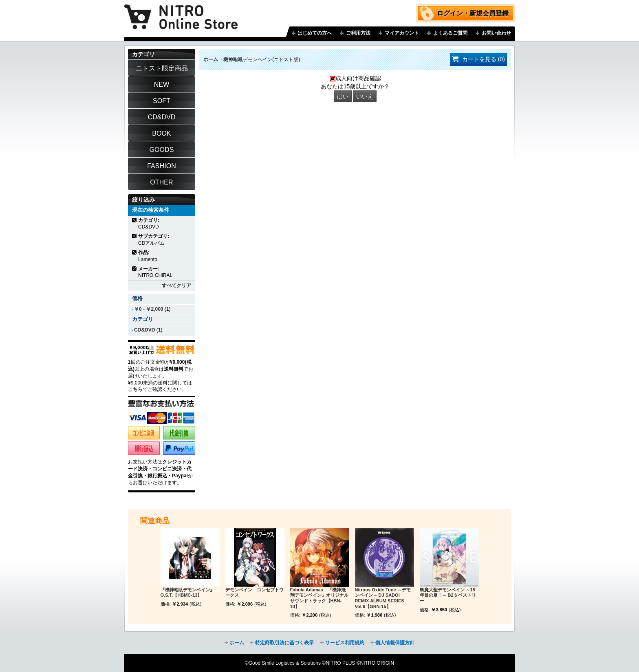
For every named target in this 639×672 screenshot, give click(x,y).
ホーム (211, 59)
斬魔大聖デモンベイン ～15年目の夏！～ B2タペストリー (448, 595)
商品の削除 (135, 220)
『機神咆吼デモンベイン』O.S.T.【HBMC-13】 (187, 593)
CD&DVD (144, 330)
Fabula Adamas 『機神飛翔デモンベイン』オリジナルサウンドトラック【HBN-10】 (319, 598)
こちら (135, 389)
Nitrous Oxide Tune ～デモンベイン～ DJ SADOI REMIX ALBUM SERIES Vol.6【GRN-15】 (383, 598)
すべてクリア (176, 285)
